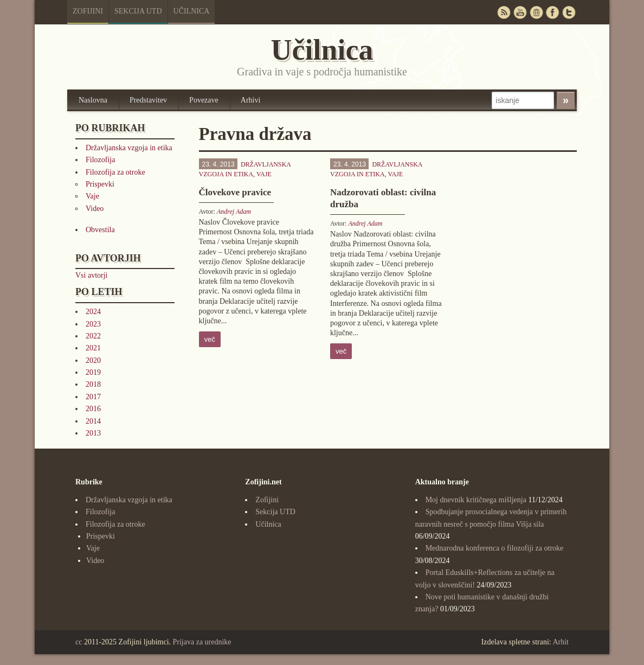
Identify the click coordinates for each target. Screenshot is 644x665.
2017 (93, 397)
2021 (93, 348)
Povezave (204, 100)
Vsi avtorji (92, 275)
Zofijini (88, 11)
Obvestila (100, 230)
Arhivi (251, 100)
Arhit (561, 642)
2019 (93, 372)
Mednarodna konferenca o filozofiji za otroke (495, 548)
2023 (93, 324)
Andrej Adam (234, 212)
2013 (93, 433)
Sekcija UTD (138, 11)
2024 (93, 312)
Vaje (92, 196)
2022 (93, 336)
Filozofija (100, 160)
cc (79, 642)
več (210, 339)
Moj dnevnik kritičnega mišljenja (476, 500)
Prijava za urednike (202, 642)
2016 (93, 409)
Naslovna (93, 100)
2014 (93, 421)
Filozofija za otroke (115, 172)
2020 (93, 360)
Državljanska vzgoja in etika (129, 148)
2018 (93, 384)
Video (95, 209)
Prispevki (100, 184)
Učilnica (192, 11)
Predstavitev (148, 100)
